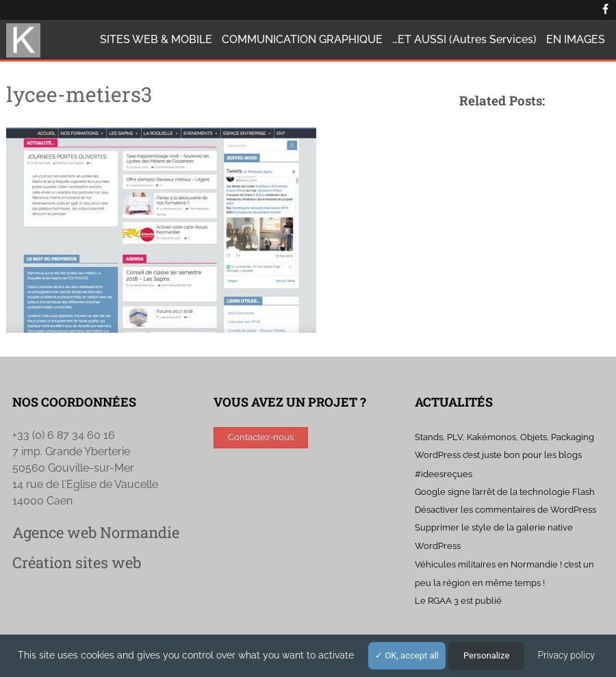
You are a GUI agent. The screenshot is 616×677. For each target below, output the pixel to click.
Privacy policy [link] (566, 655)
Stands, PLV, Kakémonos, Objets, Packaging (504, 437)
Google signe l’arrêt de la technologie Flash (505, 492)
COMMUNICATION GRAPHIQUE (302, 39)
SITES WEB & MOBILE (156, 39)
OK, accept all (407, 655)
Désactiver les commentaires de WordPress (505, 510)
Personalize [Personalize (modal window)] (486, 655)
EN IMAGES (576, 39)
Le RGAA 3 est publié (458, 601)
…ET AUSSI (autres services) (464, 39)
